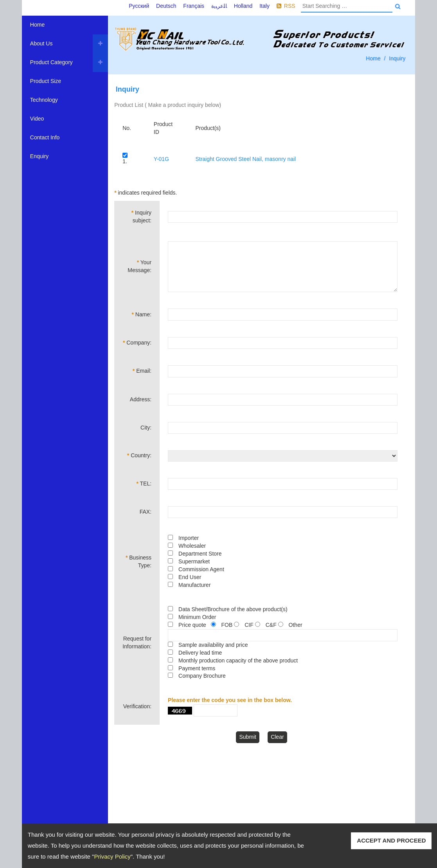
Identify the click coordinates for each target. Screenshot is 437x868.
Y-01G (161, 159)
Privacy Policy (112, 856)
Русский (139, 6)
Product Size (46, 81)
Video (37, 119)
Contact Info (45, 137)
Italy (264, 6)
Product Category (51, 62)
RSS (290, 6)
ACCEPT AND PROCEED (391, 840)
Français (194, 6)
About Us (41, 43)
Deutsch (166, 6)
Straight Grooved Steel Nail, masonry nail (245, 159)
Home (37, 25)
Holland (243, 6)
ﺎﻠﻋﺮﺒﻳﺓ (219, 6)
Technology (44, 100)
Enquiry (39, 156)
